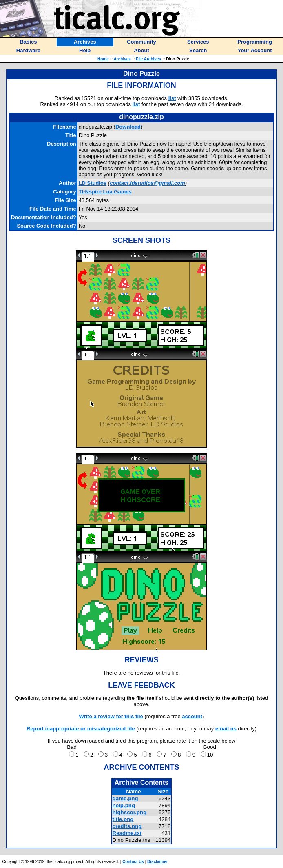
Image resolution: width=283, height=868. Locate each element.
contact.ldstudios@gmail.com (147, 183)
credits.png (127, 826)
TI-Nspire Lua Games (105, 192)
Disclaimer (158, 862)
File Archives (148, 59)
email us (226, 729)
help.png (124, 805)
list (172, 98)
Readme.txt (127, 833)
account (192, 716)
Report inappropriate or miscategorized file (81, 729)
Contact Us (133, 862)
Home (103, 59)
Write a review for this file (111, 716)
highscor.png (130, 812)
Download (128, 127)
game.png (125, 798)
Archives (122, 59)
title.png (123, 819)
